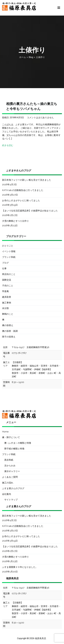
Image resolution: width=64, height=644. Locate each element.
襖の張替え (8, 325)
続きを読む (8, 145)
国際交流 (7, 280)
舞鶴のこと (8, 314)
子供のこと (8, 286)
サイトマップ (11, 500)
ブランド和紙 (9, 257)
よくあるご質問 (10, 477)
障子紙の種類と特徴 (14, 449)
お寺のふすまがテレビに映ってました (21, 201)
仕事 (4, 268)
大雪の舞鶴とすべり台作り (15, 221)
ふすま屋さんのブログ (13, 488)
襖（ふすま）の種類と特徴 (18, 443)
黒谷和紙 (9, 460)
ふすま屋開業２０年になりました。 (20, 567)
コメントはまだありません (40, 118)
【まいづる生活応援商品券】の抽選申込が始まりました (30, 211)
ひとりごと (8, 246)
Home (5, 432)
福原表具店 (40, 638)
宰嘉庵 (5, 291)
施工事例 (7, 303)
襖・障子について (11, 437)
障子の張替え (9, 337)
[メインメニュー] (59, 8)
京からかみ (10, 466)
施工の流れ (8, 483)
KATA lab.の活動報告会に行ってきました (23, 190)
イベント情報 (9, 251)
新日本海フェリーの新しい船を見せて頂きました (27, 180)
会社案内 (7, 494)
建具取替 (7, 297)
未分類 (5, 308)
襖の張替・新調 (10, 331)
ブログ (5, 263)
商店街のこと (9, 274)
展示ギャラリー (12, 471)
